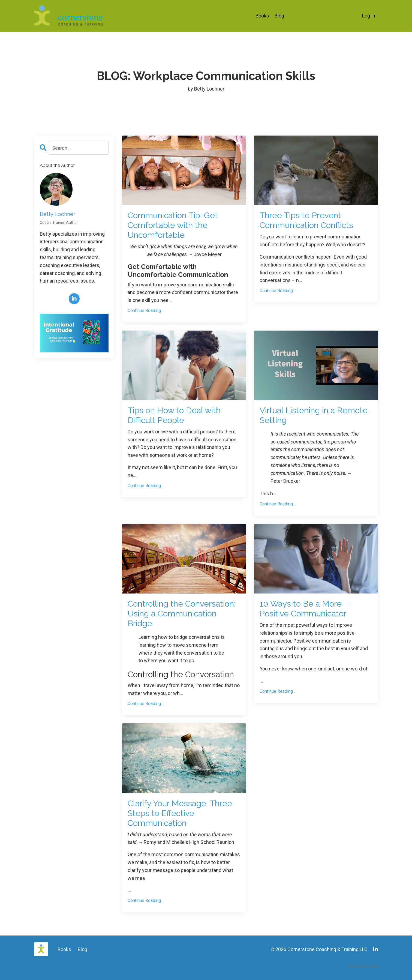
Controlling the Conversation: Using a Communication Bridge (182, 614)
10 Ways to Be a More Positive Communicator (303, 609)
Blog (279, 16)
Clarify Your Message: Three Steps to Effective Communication (180, 813)
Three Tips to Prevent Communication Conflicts (306, 220)
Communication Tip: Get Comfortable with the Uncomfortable (173, 225)
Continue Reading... (145, 311)
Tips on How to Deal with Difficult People (174, 415)
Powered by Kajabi (362, 966)
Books (262, 16)
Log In (369, 16)
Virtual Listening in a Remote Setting (314, 415)
